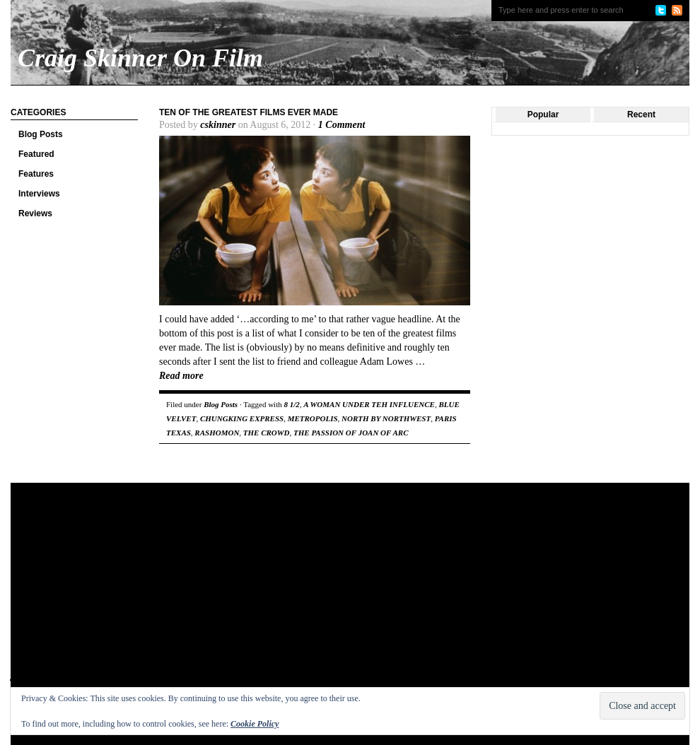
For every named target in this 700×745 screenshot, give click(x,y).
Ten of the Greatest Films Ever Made (249, 112)
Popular (543, 115)
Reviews (35, 213)
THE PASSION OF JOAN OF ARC (351, 433)
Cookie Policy (255, 724)
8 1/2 (291, 404)
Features (36, 174)
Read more (181, 376)
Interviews (39, 194)
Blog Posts (41, 134)
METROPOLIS (313, 418)
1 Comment (342, 125)
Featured (36, 154)
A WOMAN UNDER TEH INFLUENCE (369, 404)
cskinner (218, 125)
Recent (641, 115)
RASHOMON (217, 433)
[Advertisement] (234, 596)
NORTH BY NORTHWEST (386, 418)
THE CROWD (267, 433)
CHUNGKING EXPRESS (242, 418)
